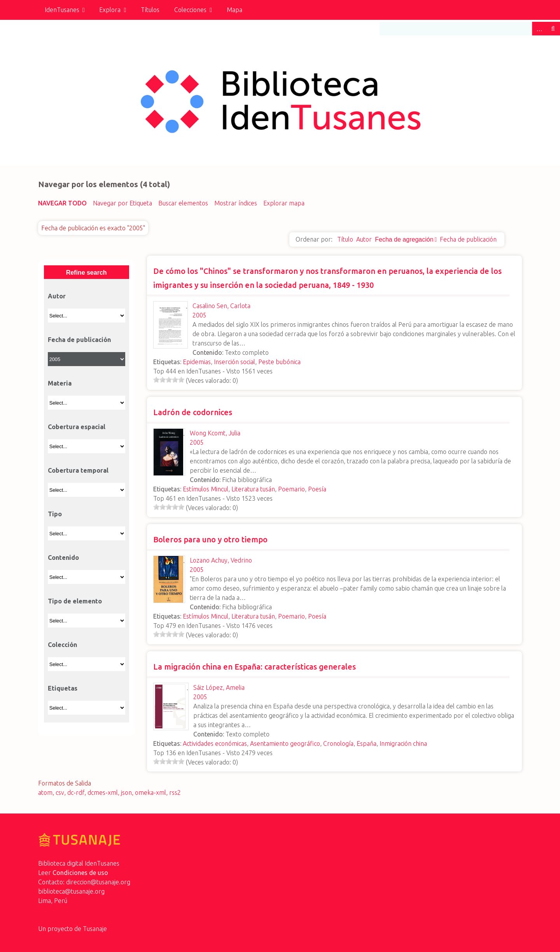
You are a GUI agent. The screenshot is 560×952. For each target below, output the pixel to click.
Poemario (291, 489)
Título (345, 239)
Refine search (87, 273)
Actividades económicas (215, 743)
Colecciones (190, 10)
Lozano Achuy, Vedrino (221, 560)
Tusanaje (95, 929)
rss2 (175, 792)
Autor (364, 239)
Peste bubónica (279, 362)
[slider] (169, 380)
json (126, 792)
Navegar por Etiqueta (122, 203)
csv (60, 792)
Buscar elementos (183, 203)
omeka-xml (150, 792)
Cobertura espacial (77, 427)
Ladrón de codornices (193, 412)
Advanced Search (539, 29)
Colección (62, 645)
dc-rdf (76, 792)
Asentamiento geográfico (285, 743)
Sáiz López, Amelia (219, 687)
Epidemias (197, 362)
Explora (110, 10)
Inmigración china (403, 743)
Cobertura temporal (78, 470)
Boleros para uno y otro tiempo (210, 539)
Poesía (317, 489)
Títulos (150, 10)
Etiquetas (63, 688)
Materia (60, 383)
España (367, 743)
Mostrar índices (236, 203)
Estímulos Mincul (206, 489)
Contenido (63, 558)
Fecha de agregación (404, 239)
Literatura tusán (253, 489)
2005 (199, 315)
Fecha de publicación (468, 239)
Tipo (55, 514)
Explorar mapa (284, 203)
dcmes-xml (103, 792)
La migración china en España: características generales (255, 667)
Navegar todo (62, 203)
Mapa (234, 10)
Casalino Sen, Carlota (221, 306)
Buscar (553, 29)
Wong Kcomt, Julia (215, 433)
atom (45, 792)
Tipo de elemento (75, 601)
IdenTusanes (62, 10)
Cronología (338, 743)
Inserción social (234, 362)
